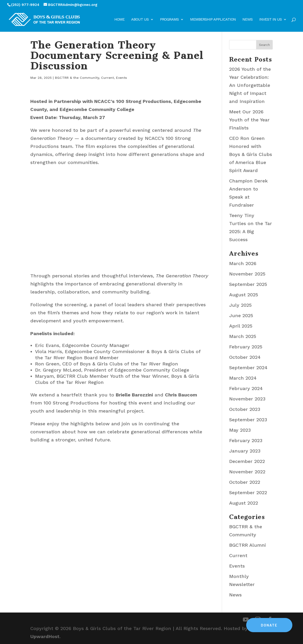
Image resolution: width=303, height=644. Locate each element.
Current (107, 78)
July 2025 (240, 305)
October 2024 (245, 357)
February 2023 (246, 440)
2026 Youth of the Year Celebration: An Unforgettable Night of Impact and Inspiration (250, 85)
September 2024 (248, 368)
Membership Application (213, 20)
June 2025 (241, 315)
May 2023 (240, 430)
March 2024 (243, 378)
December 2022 (247, 461)
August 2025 (244, 295)
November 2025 (247, 274)
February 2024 (246, 388)
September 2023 (248, 420)
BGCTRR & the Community (77, 78)
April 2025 (241, 326)
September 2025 (248, 284)
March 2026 (243, 263)
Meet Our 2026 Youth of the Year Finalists (249, 120)
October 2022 (245, 482)
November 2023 (247, 399)
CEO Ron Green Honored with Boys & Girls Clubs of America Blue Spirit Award (251, 154)
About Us (140, 20)
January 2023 (245, 451)
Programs (169, 20)
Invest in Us (270, 20)
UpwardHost (45, 636)
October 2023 (245, 409)
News (247, 20)
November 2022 (247, 472)
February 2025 (246, 347)
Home (119, 20)
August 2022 (244, 503)
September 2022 (248, 493)
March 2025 (243, 336)
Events (121, 78)
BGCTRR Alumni (247, 545)
